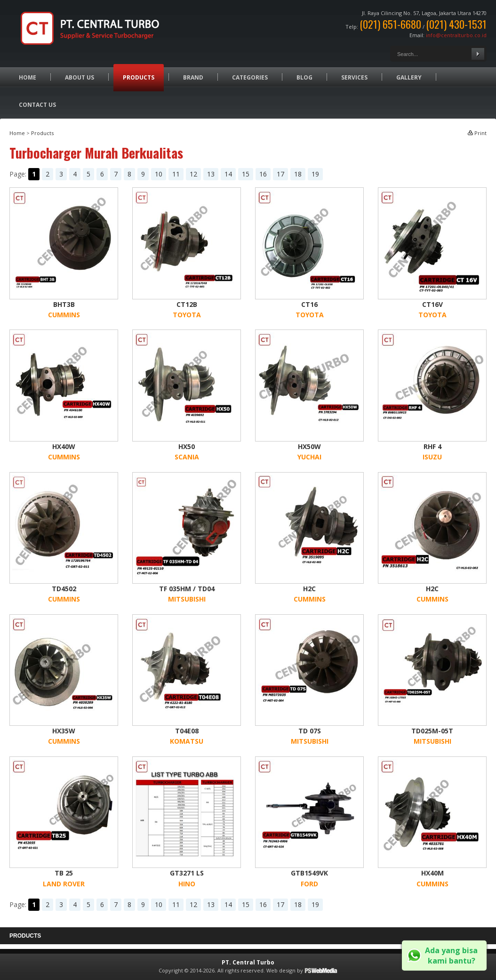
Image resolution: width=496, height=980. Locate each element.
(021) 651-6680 (390, 24)
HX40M (432, 873)
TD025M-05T (432, 731)
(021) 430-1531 (456, 24)
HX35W (64, 731)
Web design (281, 970)
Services (354, 77)
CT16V (432, 304)
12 (193, 174)
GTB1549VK (309, 873)
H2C (309, 589)
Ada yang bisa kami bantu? (451, 956)
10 (159, 174)
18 (298, 174)
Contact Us (37, 105)
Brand (193, 77)
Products (139, 77)
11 (176, 174)
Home (28, 77)
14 (228, 174)
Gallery (409, 77)
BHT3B (64, 304)
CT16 (309, 304)
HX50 (187, 446)
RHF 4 (432, 446)
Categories (250, 77)
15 (246, 174)
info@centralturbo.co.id (456, 35)
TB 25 (64, 873)
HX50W (309, 446)
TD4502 (64, 589)
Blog (304, 77)
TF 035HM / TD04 (187, 589)
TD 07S (310, 731)
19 (315, 174)
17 (280, 174)
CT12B (187, 304)
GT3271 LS (187, 873)
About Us (80, 77)
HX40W (64, 446)
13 (211, 174)
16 (263, 174)
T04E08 (187, 731)
